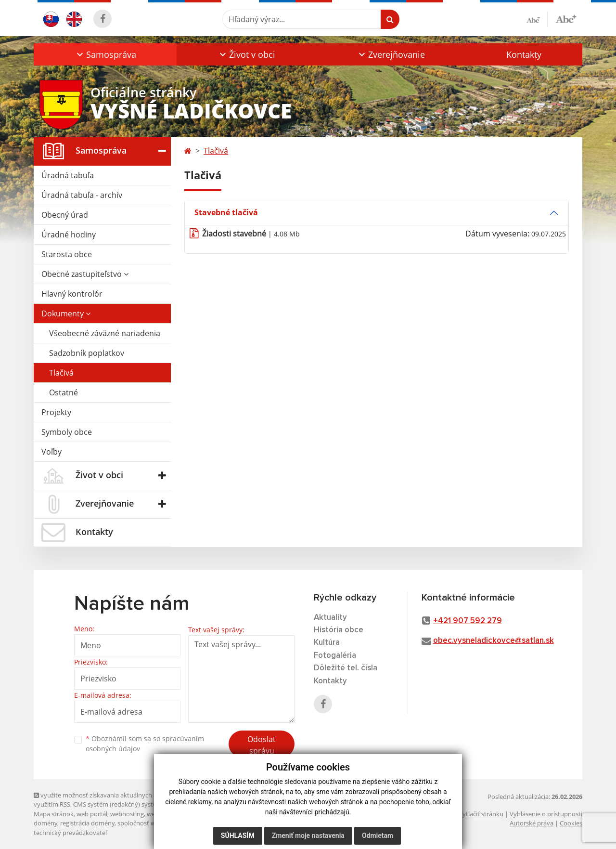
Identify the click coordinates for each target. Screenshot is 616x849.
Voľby (51, 452)
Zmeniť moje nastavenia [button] (308, 836)
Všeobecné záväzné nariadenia (105, 333)
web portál (92, 814)
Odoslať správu (262, 745)
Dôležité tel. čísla (346, 668)
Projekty (56, 412)
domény (45, 823)
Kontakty (524, 54)
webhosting (127, 814)
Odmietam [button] (378, 836)
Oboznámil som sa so (145, 744)
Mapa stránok (54, 814)
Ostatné (64, 392)
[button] (105, 54)
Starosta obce (67, 254)
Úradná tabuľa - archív (82, 195)
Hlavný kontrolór (72, 294)
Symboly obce (67, 432)
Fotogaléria (335, 656)
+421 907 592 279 (468, 621)
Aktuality (330, 618)
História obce (339, 630)
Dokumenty (66, 313)
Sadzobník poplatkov (87, 353)
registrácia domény (87, 823)
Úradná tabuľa (68, 175)
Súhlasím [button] (238, 836)
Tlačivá (61, 373)
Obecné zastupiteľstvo (85, 274)
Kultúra (327, 643)
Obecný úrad (65, 215)
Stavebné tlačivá (226, 212)
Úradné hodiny (69, 235)
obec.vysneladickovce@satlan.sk (494, 641)
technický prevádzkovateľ (70, 833)
